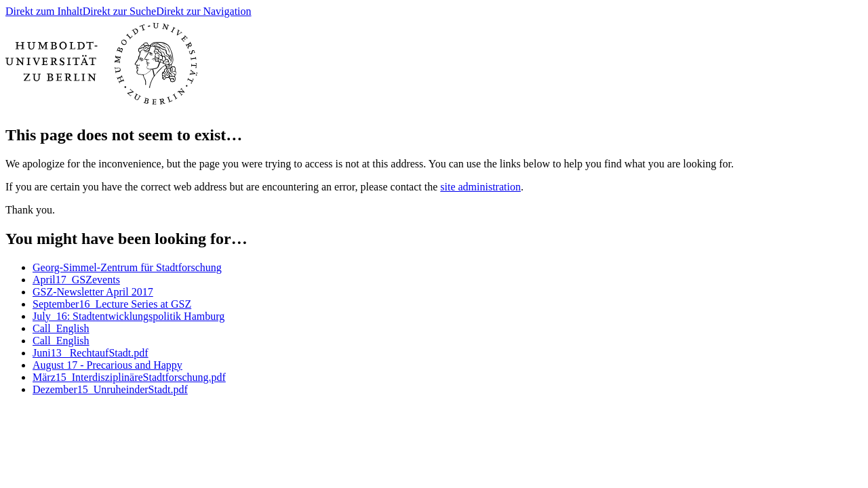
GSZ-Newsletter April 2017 (93, 292)
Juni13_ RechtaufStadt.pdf (91, 353)
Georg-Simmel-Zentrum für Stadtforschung (127, 267)
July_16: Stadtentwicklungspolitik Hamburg (129, 316)
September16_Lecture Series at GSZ (112, 304)
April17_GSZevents (76, 280)
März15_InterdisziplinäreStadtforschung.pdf (129, 377)
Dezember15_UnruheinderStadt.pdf (110, 389)
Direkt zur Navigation (203, 11)
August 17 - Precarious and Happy (107, 365)
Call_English (61, 328)
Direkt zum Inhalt (44, 11)
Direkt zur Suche (119, 11)
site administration (480, 187)
